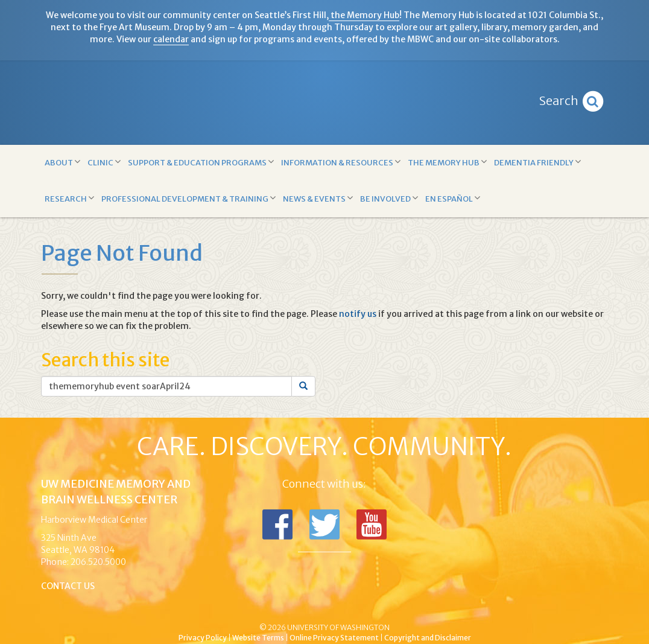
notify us (358, 314)
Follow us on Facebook (277, 524)
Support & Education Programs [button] (201, 162)
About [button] (62, 162)
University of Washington (376, 607)
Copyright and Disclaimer (428, 638)
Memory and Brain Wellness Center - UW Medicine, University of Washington (324, 103)
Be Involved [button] (389, 198)
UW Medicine (225, 607)
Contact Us (68, 586)
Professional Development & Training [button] (188, 198)
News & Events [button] (318, 198)
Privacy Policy (203, 638)
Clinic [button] (104, 162)
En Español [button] (453, 198)
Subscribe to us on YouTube (372, 524)
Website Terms (258, 638)
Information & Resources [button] (341, 162)
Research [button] (69, 198)
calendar (171, 39)
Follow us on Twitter (324, 524)
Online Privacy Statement (334, 638)
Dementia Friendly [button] (537, 162)
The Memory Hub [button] (447, 162)
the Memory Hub (364, 15)
